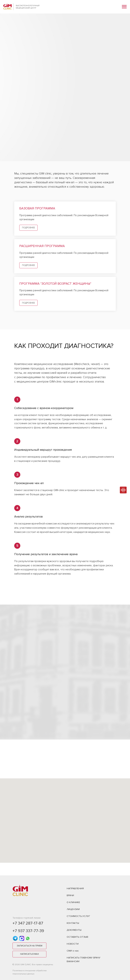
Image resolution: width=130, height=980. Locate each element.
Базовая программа (37, 208)
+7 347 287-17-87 (28, 923)
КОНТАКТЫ (73, 923)
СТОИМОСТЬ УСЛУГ (78, 916)
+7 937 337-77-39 (28, 931)
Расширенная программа (42, 246)
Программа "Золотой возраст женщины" (55, 284)
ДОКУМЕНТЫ (74, 930)
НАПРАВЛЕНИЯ (75, 888)
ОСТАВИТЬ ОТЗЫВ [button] (77, 937)
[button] (29, 946)
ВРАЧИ (70, 895)
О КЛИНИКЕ (73, 902)
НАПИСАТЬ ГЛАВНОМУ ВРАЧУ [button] (84, 958)
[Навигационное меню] (124, 7)
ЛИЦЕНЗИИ (73, 909)
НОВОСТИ (73, 944)
